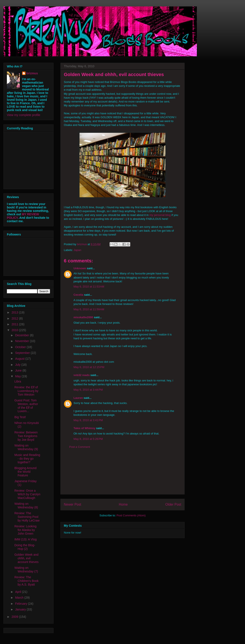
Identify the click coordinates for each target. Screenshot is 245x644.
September (23, 353)
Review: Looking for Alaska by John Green (25, 530)
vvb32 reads (82, 375)
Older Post (173, 504)
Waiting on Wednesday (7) (26, 570)
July (18, 365)
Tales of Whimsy (84, 428)
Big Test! (20, 417)
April (18, 592)
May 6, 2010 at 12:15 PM (89, 367)
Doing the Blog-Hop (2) (25, 547)
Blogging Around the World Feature (25, 472)
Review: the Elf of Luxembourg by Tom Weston (26, 391)
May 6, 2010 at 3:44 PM (88, 390)
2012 (15, 318)
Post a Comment (80, 447)
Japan (77, 250)
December (22, 335)
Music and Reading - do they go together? (27, 459)
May (18, 376)
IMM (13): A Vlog (25, 539)
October (21, 347)
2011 (15, 324)
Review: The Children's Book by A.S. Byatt (27, 581)
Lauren (78, 398)
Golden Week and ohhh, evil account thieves (26, 558)
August (20, 359)
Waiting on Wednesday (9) (26, 447)
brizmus (32, 73)
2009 (15, 617)
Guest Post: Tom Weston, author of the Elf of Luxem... (26, 406)
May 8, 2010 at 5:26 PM (88, 439)
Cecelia (78, 295)
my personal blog (160, 215)
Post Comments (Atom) (131, 515)
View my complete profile (24, 115)
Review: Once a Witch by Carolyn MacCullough (27, 494)
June (19, 370)
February (21, 604)
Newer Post (73, 504)
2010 (15, 330)
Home (123, 504)
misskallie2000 (83, 317)
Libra (18, 381)
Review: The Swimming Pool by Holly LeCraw (27, 517)
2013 (15, 312)
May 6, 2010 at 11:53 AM (89, 287)
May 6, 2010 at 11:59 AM (89, 309)
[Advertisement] (122, 475)
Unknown (80, 268)
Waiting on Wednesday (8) (26, 506)
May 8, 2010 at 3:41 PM (88, 420)
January (21, 609)
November (22, 341)
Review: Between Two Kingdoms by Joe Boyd (26, 436)
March (20, 598)
